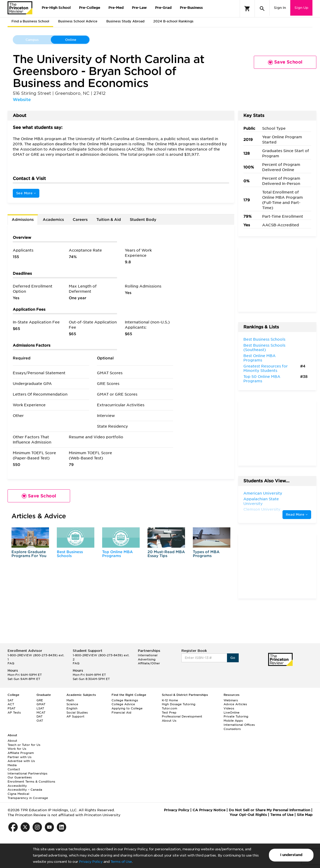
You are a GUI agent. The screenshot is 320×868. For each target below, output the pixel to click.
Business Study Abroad (125, 21)
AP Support (75, 716)
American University (263, 493)
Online (71, 40)
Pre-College (90, 8)
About (12, 741)
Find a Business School (30, 21)
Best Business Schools (70, 554)
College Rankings (125, 700)
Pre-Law (139, 8)
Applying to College (127, 708)
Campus (32, 40)
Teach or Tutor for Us (24, 745)
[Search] (262, 9)
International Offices (239, 725)
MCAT (41, 713)
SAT (10, 700)
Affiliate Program (21, 753)
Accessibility (17, 786)
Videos (229, 708)
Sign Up (301, 8)
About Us (169, 721)
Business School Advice (78, 21)
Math (70, 700)
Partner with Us (20, 757)
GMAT (41, 704)
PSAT (11, 708)
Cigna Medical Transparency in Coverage (28, 796)
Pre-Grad (163, 8)
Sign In (280, 8)
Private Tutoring (236, 716)
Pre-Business (191, 8)
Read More (297, 514)
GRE (40, 700)
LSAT (40, 708)
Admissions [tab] (23, 220)
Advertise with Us (21, 761)
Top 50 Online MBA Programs (262, 379)
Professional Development (182, 716)
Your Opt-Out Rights (248, 815)
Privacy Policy (91, 862)
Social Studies (77, 713)
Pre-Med (116, 8)
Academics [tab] (53, 220)
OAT (40, 721)
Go (233, 658)
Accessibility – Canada (25, 790)
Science (72, 704)
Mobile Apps (233, 721)
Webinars (231, 700)
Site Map (305, 815)
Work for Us (17, 749)
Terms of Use (121, 862)
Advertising (147, 659)
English (72, 708)
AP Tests (14, 713)
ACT (11, 704)
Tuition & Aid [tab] (109, 220)
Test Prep (169, 713)
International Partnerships (27, 773)
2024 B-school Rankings (173, 21)
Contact (14, 769)
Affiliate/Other (149, 663)
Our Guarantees (20, 777)
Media (12, 765)
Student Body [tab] (143, 220)
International (148, 655)
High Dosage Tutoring (179, 704)
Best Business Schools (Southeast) (264, 348)
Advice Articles (235, 704)
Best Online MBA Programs (260, 358)
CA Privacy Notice (209, 810)
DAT (39, 716)
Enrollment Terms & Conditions (31, 782)
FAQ (11, 663)
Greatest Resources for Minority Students (266, 369)
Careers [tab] (80, 220)
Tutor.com (170, 708)
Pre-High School (56, 8)
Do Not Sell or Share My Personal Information (269, 810)
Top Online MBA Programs (118, 554)
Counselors (232, 729)
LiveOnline (232, 713)
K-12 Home (170, 700)
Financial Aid (121, 713)
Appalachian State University (261, 501)
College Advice (123, 704)
